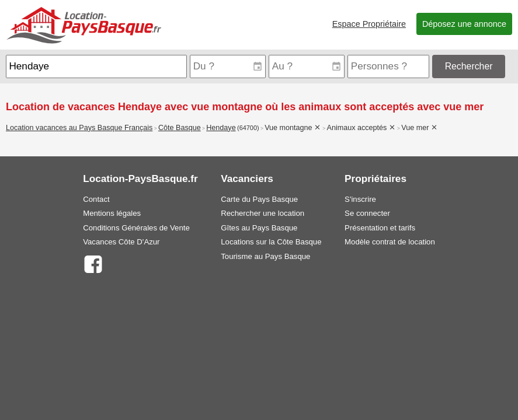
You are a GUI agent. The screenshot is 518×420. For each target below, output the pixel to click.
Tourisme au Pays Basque (265, 256)
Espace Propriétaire (369, 24)
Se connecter (367, 213)
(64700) (248, 128)
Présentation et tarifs (380, 228)
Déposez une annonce (464, 24)
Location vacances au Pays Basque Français (79, 128)
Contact (96, 199)
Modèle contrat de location (390, 242)
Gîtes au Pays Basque (259, 228)
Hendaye (221, 128)
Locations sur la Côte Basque (271, 242)
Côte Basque (180, 128)
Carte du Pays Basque (259, 199)
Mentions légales (112, 213)
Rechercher (469, 66)
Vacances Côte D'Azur (121, 242)
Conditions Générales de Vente (136, 228)
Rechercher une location (263, 213)
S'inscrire (360, 199)
